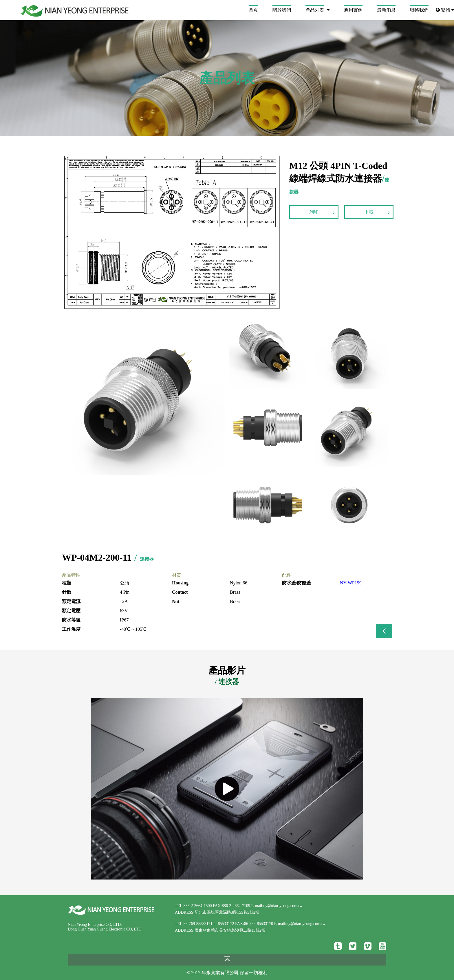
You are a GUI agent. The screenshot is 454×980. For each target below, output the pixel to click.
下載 (377, 212)
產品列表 (315, 10)
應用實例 (353, 10)
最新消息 (386, 10)
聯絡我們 (419, 10)
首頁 (253, 10)
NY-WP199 (351, 583)
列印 (322, 212)
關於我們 (282, 10)
